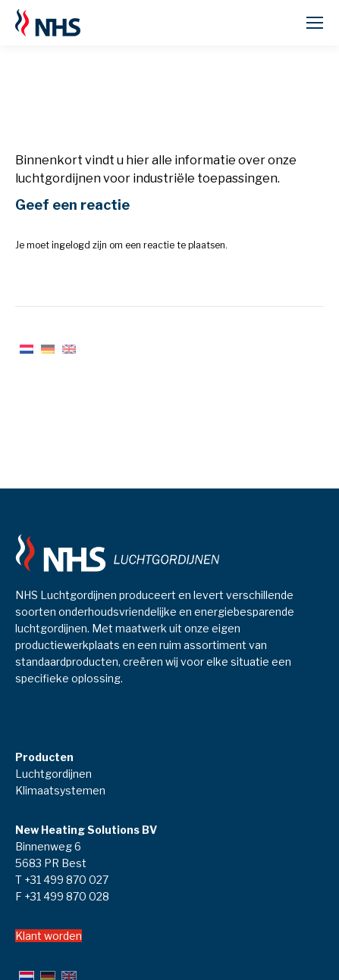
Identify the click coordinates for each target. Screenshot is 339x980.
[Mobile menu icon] (315, 23)
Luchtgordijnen (53, 774)
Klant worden (49, 936)
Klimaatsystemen (60, 790)
